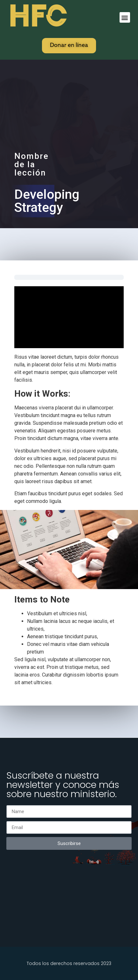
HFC (37, 16)
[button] (125, 17)
